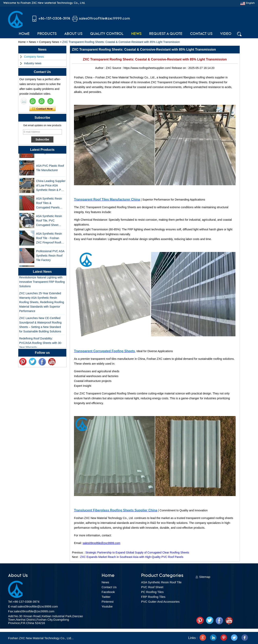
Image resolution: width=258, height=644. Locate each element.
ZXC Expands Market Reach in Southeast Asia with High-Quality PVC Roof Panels (132, 557)
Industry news (33, 63)
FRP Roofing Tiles (153, 597)
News (136, 34)
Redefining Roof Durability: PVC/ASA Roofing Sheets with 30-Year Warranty (41, 344)
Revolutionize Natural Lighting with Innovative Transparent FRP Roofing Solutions (42, 283)
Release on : (180, 68)
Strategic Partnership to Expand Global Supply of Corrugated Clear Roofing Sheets (137, 552)
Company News (49, 42)
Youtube (107, 606)
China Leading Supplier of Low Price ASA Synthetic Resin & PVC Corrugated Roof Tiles (51, 187)
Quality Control (107, 34)
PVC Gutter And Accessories (160, 602)
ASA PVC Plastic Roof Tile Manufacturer (50, 169)
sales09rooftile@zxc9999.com (105, 19)
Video (226, 34)
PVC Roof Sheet (152, 587)
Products (47, 34)
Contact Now (42, 109)
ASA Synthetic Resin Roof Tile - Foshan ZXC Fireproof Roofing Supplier (50, 239)
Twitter (106, 597)
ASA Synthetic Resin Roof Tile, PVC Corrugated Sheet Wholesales (49, 222)
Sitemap (205, 577)
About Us (73, 34)
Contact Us (201, 34)
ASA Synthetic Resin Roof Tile (161, 582)
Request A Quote (166, 34)
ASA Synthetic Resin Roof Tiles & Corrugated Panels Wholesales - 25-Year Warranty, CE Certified (50, 204)
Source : (118, 68)
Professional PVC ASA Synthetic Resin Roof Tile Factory (50, 256)
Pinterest (108, 602)
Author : (100, 68)
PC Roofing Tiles (152, 592)
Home (24, 34)
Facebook (108, 592)
